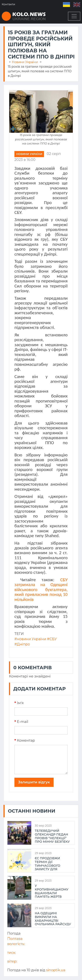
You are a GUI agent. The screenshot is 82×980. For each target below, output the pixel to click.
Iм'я (19, 703)
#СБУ (52, 639)
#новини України (30, 639)
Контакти (8, 4)
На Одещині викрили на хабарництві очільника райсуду (53, 918)
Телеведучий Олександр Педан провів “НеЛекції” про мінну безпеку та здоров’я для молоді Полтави (52, 836)
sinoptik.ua (56, 970)
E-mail (21, 722)
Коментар (25, 740)
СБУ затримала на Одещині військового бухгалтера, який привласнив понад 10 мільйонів (41, 590)
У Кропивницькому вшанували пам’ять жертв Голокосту (52, 891)
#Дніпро (22, 644)
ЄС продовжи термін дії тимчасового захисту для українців (47, 863)
